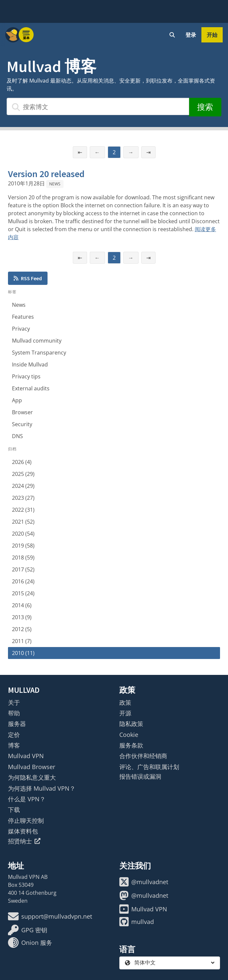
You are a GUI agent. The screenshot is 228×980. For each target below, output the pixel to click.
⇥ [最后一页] (148, 152)
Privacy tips (26, 376)
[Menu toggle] (26, 35)
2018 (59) (23, 557)
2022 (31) (23, 510)
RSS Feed (28, 278)
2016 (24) (23, 581)
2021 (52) (23, 522)
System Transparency (39, 353)
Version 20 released (46, 174)
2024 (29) (23, 486)
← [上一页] (97, 152)
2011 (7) (22, 641)
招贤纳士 (24, 841)
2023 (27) (23, 498)
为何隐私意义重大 (32, 777)
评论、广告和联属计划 (149, 767)
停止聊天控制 (26, 820)
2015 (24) (23, 593)
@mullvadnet (144, 882)
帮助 (14, 713)
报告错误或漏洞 (140, 776)
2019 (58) (23, 546)
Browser (22, 412)
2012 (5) (22, 629)
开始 (212, 35)
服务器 (17, 724)
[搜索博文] (98, 106)
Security (22, 424)
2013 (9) (22, 617)
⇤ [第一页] (80, 152)
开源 (125, 713)
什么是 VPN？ (27, 799)
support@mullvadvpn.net (50, 916)
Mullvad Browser (32, 767)
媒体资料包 (23, 831)
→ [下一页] (131, 152)
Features (23, 317)
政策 (125, 702)
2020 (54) (23, 534)
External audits (31, 388)
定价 (14, 735)
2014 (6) (22, 605)
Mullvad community (37, 341)
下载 (14, 810)
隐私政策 (131, 724)
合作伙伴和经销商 (143, 756)
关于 (14, 702)
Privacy (21, 329)
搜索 (205, 107)
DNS (17, 436)
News (55, 184)
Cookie (129, 735)
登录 (191, 35)
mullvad (137, 922)
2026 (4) (22, 462)
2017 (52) (23, 569)
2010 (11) (23, 653)
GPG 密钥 (28, 930)
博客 (14, 745)
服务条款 (131, 745)
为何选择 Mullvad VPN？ (42, 788)
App (17, 400)
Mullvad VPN (26, 756)
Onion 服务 (30, 943)
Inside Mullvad (30, 364)
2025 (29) (23, 474)
